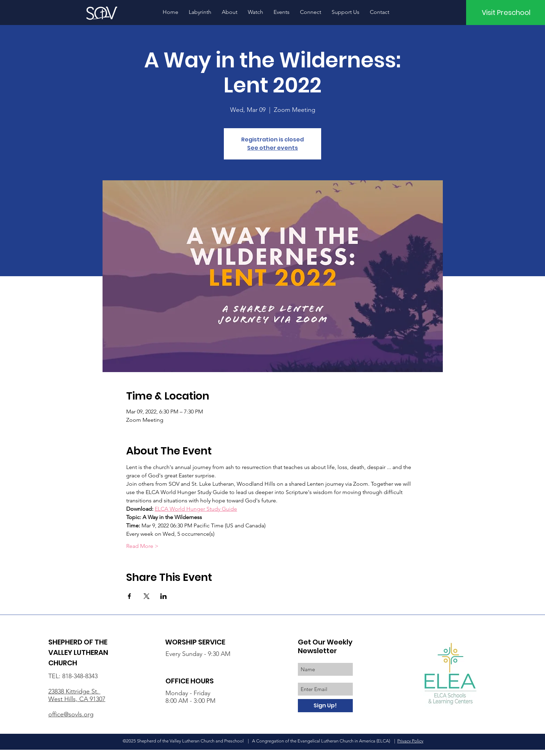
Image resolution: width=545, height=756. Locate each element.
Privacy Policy (410, 741)
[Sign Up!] (325, 706)
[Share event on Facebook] (129, 596)
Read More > (142, 546)
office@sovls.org (71, 714)
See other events (272, 148)
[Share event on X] (147, 596)
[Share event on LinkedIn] (164, 596)
